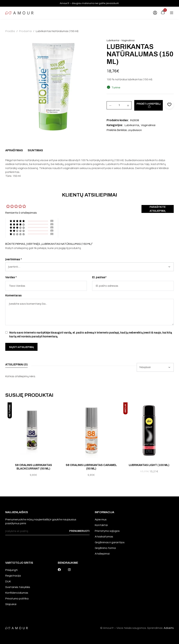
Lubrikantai (113, 41)
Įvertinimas (14, 259)
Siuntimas (35, 150)
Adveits (169, 628)
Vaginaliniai (128, 41)
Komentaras (13, 295)
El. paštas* (99, 277)
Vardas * (11, 277)
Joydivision (135, 130)
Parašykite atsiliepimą (158, 209)
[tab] (14, 151)
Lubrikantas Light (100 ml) (149, 465)
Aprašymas (14, 150)
